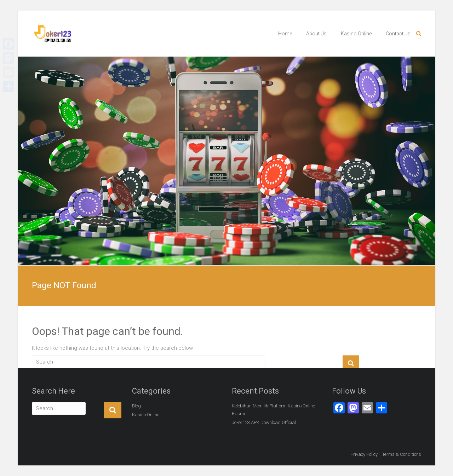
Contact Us (398, 34)
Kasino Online (356, 34)
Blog (136, 406)
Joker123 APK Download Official (264, 422)
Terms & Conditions (402, 454)
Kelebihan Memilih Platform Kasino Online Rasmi (273, 410)
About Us (316, 34)
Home (285, 34)
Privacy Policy (364, 454)
